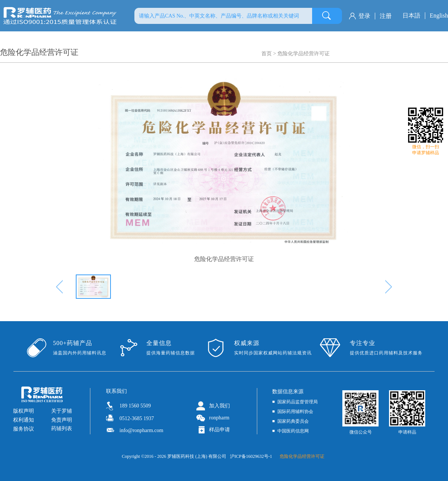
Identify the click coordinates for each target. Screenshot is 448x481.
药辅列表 (62, 429)
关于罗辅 (62, 411)
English (439, 15)
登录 (364, 16)
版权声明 (24, 411)
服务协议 (24, 429)
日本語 (411, 15)
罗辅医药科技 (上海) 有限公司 (197, 456)
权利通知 (24, 420)
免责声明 (62, 420)
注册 (386, 16)
